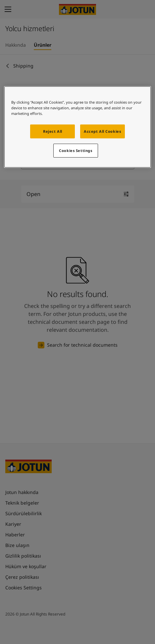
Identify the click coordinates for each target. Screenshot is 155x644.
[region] (78, 127)
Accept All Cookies (102, 131)
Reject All (53, 131)
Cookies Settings (76, 150)
